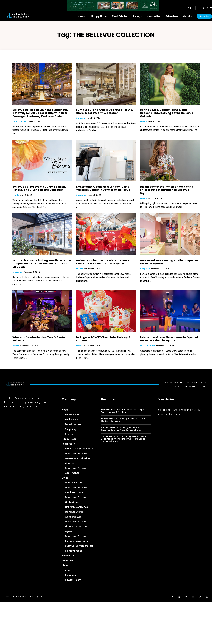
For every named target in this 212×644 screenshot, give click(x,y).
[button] (190, 8)
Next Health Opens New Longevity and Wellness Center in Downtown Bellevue (103, 188)
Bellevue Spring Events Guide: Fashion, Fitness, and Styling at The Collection (39, 188)
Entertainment (20, 121)
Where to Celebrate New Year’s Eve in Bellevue (39, 339)
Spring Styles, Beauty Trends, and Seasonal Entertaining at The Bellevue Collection (167, 113)
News (79, 346)
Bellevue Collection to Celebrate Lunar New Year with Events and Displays (103, 262)
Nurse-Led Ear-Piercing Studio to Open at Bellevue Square (169, 262)
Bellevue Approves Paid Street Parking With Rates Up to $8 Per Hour (124, 411)
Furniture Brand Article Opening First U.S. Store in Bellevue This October (105, 111)
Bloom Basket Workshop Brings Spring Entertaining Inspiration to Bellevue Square (167, 190)
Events (143, 121)
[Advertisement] (88, 622)
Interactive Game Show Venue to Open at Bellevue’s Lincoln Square (169, 339)
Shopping (81, 118)
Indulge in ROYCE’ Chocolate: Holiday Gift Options (105, 339)
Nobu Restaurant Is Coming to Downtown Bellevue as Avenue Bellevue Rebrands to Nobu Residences (123, 439)
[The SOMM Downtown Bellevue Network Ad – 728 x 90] (113, 6)
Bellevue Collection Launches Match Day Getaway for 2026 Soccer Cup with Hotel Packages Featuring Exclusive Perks (40, 113)
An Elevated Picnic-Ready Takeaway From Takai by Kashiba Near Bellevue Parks (124, 429)
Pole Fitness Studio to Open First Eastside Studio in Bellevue (123, 420)
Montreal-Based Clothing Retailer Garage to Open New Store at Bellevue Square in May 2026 (42, 264)
